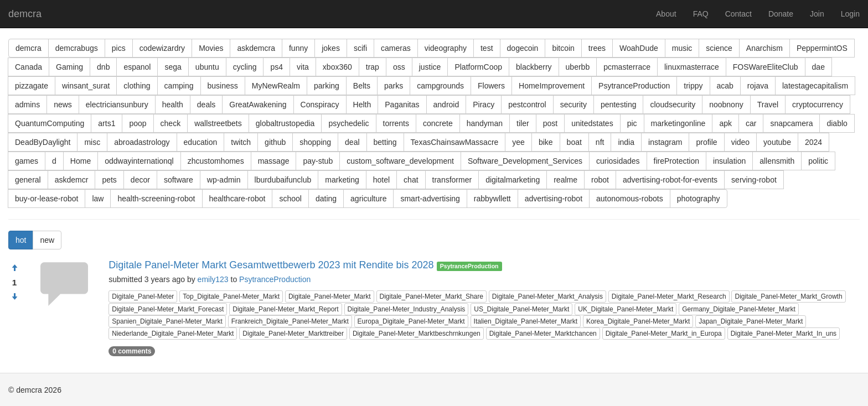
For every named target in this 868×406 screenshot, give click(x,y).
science (719, 48)
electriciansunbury (117, 105)
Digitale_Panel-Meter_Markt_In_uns (784, 334)
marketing (342, 180)
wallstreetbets (218, 123)
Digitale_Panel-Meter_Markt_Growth (788, 296)
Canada (29, 67)
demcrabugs (77, 48)
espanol (137, 67)
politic (818, 161)
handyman (485, 123)
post (550, 123)
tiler (523, 123)
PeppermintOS (822, 48)
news (63, 105)
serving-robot (754, 180)
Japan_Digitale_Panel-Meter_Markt (751, 321)
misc (92, 142)
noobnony (726, 105)
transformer (452, 180)
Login (850, 14)
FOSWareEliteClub (766, 67)
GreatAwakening (258, 105)
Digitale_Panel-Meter (143, 296)
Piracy (484, 105)
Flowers (491, 86)
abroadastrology (142, 142)
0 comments (132, 351)
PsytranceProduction (634, 86)
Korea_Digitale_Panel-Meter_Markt (638, 321)
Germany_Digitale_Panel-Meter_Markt (739, 309)
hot (21, 240)
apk (725, 123)
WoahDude (639, 48)
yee (518, 142)
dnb (103, 67)
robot (600, 180)
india (626, 142)
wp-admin (224, 180)
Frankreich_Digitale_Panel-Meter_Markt (290, 321)
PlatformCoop (478, 67)
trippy (693, 86)
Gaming (69, 67)
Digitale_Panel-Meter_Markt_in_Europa (664, 334)
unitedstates (592, 123)
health (173, 105)
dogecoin (523, 48)
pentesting (619, 105)
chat (411, 180)
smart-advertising (430, 199)
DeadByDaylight (43, 142)
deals (206, 105)
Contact (738, 14)
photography (699, 199)
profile (706, 142)
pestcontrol (527, 105)
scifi (360, 48)
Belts (362, 86)
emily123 (213, 279)
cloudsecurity (673, 105)
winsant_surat (86, 86)
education (201, 142)
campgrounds (440, 86)
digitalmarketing (513, 180)
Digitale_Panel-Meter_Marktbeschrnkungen (417, 334)
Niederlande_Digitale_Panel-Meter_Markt (173, 334)
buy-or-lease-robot (46, 199)
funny (298, 48)
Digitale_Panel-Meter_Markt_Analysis (547, 296)
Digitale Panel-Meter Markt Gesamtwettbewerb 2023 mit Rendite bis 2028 (271, 265)
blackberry (534, 67)
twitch (241, 142)
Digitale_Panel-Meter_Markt (330, 296)
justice (430, 67)
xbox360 (337, 67)
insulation (729, 161)
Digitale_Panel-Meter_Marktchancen (543, 334)
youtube (777, 142)
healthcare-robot (237, 199)
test (487, 48)
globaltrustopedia (285, 123)
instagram (665, 142)
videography (446, 48)
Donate (781, 14)
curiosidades (618, 161)
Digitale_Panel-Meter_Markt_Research (669, 296)
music (682, 48)
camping (179, 86)
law (98, 199)
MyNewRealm (276, 86)
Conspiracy (320, 105)
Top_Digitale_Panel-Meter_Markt (231, 296)
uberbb (578, 67)
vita (303, 67)
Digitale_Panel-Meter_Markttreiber (293, 334)
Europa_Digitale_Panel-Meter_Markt (411, 321)
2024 (813, 142)
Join (817, 14)
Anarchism (764, 48)
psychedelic (348, 123)
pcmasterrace (627, 67)
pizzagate (32, 86)
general (28, 180)
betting (385, 142)
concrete (438, 123)
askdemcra (256, 48)
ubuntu (207, 67)
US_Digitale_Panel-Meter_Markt (521, 309)
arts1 (107, 123)
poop (138, 123)
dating (326, 199)
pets (109, 180)
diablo (837, 123)
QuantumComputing (50, 123)
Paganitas (402, 105)
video (740, 142)
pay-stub (318, 161)
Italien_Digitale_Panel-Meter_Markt (526, 321)
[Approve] (14, 268)
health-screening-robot (156, 199)
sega (173, 67)
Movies (211, 48)
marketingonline (678, 123)
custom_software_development (400, 161)
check (171, 123)
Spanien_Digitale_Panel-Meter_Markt (167, 321)
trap (373, 67)
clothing (137, 86)
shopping (315, 142)
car (751, 123)
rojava (758, 86)
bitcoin (563, 48)
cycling (245, 67)
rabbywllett (492, 199)
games (27, 161)
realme (565, 180)
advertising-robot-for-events (670, 180)
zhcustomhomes (216, 161)
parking (327, 86)
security (573, 105)
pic (632, 123)
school (290, 199)
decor (140, 180)
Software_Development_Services (525, 161)
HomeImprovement (552, 86)
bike (546, 142)
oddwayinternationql (139, 161)
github (275, 142)
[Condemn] (14, 297)
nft (600, 142)
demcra (25, 14)
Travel (768, 105)
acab (725, 86)
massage (274, 161)
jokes (331, 48)
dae (818, 67)
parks (394, 86)
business (223, 86)
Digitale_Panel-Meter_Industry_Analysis (407, 309)
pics (119, 48)
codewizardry (162, 48)
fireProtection (676, 161)
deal (352, 142)
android (446, 105)
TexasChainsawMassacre (455, 142)
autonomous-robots (630, 199)
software (179, 180)
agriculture (368, 199)
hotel (381, 180)
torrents (396, 123)
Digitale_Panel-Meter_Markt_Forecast (168, 309)
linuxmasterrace (692, 67)
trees (597, 48)
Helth (362, 105)
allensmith (777, 161)
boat (574, 142)
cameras (396, 48)
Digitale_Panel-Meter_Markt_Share (432, 296)
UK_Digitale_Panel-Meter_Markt (626, 309)
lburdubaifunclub (283, 180)
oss (399, 67)
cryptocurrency (818, 105)
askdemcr (72, 180)
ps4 (277, 67)
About (666, 14)
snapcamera (791, 123)
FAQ (701, 14)
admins (27, 105)
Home (81, 161)
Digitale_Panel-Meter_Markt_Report (285, 309)
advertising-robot (554, 199)
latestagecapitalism (815, 86)
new (47, 240)
